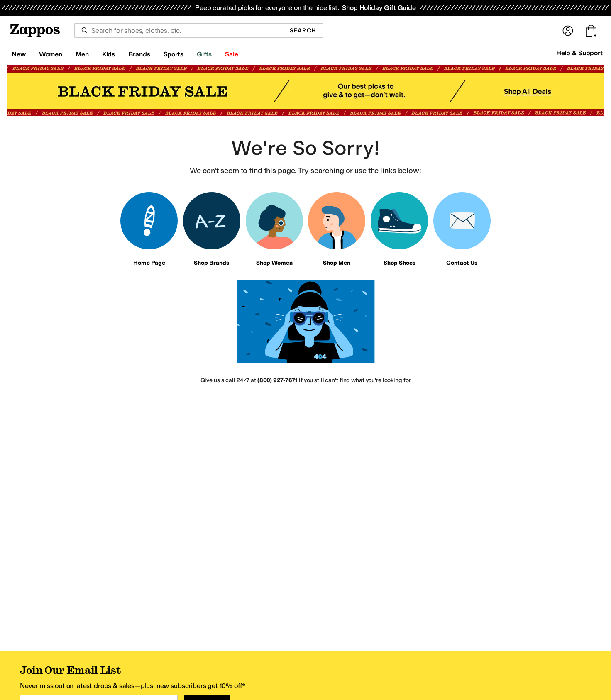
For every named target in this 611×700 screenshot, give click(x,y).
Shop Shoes (400, 263)
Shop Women (274, 263)
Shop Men (337, 263)
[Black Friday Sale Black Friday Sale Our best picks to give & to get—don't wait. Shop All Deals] (305, 90)
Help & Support (579, 53)
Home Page (149, 263)
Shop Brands (211, 263)
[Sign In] (568, 31)
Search (303, 30)
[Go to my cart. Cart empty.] (591, 31)
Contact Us (462, 263)
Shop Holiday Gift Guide (379, 8)
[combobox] (178, 30)
